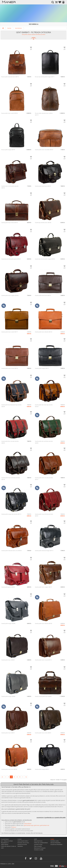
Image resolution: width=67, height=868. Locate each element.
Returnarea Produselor (40, 848)
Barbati (9, 28)
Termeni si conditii (39, 850)
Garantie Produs (38, 844)
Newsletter (20, 846)
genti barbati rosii (45, 825)
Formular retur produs (23, 843)
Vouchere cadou (55, 841)
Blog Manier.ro (5, 843)
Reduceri (14, 827)
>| (26, 777)
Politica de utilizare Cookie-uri (9, 846)
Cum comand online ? (23, 841)
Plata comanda (38, 846)
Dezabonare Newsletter (56, 844)
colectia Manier (28, 824)
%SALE (52, 839)
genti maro (37, 825)
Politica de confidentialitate (41, 843)
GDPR (35, 839)
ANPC (2, 848)
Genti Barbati (18, 28)
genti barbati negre (29, 825)
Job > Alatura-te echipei (7, 841)
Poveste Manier (5, 839)
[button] (33, 35)
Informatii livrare (38, 841)
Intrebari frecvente (22, 844)
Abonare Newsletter (56, 843)
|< (2, 777)
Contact (20, 839)
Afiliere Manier (5, 844)
